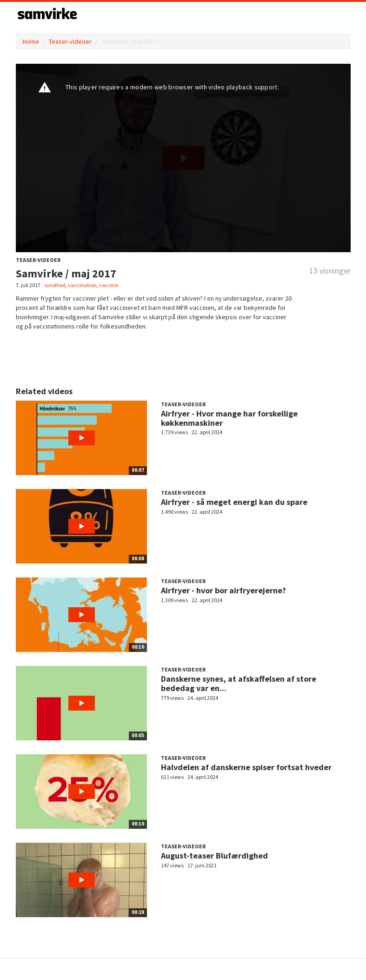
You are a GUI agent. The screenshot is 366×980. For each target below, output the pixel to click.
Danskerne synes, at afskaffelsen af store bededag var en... (239, 683)
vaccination (82, 285)
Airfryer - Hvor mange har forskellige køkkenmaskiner (229, 418)
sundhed (55, 285)
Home (31, 41)
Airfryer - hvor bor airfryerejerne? (223, 590)
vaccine (109, 285)
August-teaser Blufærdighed (214, 856)
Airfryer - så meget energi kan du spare (234, 502)
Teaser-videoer (70, 41)
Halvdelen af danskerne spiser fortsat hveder (246, 767)
